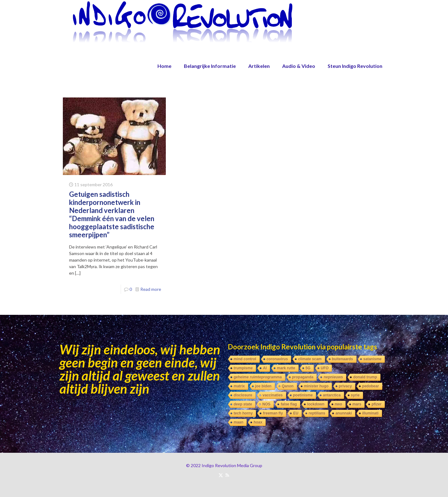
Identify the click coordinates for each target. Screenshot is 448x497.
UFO (325, 368)
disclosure (243, 395)
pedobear (371, 386)
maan (238, 422)
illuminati (370, 413)
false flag (289, 404)
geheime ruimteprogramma (258, 377)
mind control (245, 359)
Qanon (288, 386)
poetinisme (303, 395)
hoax (258, 422)
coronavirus (277, 359)
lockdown (316, 404)
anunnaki (344, 413)
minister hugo (316, 386)
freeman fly (273, 413)
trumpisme (243, 368)
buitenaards (343, 359)
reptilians (317, 413)
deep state (243, 404)
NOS (266, 404)
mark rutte (286, 368)
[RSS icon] (227, 475)
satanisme (373, 359)
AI (265, 368)
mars (357, 404)
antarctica (332, 395)
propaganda (303, 377)
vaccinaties (273, 395)
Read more (151, 289)
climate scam (310, 359)
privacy (345, 386)
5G (308, 368)
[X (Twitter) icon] (221, 475)
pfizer (376, 404)
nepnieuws (333, 377)
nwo (338, 404)
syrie (355, 395)
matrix (239, 386)
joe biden (263, 386)
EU (296, 413)
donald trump (365, 377)
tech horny (243, 413)
